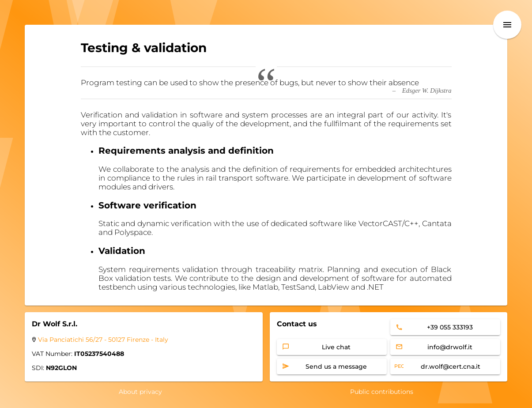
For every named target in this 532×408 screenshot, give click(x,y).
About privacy (140, 392)
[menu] (507, 25)
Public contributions (382, 392)
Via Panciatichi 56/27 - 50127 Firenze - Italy (103, 340)
